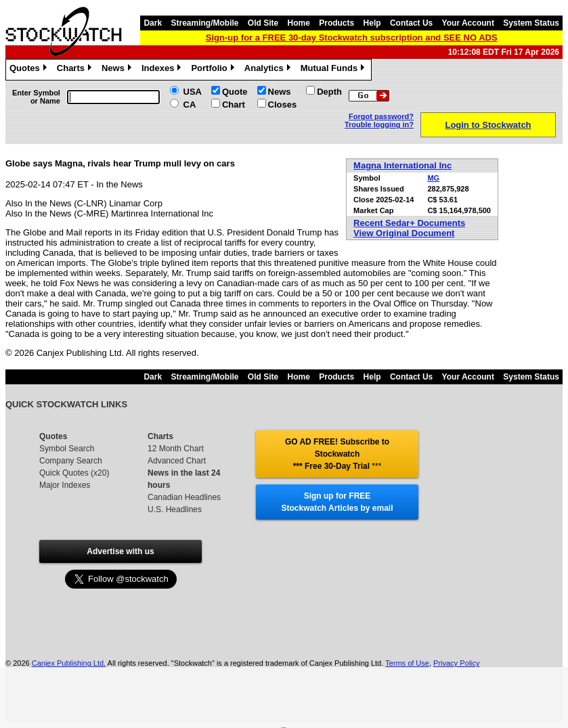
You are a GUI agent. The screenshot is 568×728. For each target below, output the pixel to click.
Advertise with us (120, 551)
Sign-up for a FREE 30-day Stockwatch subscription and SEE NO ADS (352, 38)
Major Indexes (65, 485)
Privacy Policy (456, 663)
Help (372, 23)
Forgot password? (381, 116)
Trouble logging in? (379, 124)
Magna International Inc (402, 165)
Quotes (30, 70)
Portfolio (214, 70)
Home (299, 23)
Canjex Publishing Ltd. (69, 663)
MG (433, 178)
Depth (329, 92)
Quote (235, 92)
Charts (76, 70)
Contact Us (411, 23)
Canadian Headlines (184, 497)
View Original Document (404, 233)
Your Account (468, 23)
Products (336, 23)
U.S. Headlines (175, 509)
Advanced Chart (177, 461)
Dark (153, 23)
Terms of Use (407, 663)
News (118, 70)
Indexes (163, 70)
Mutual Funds (334, 70)
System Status (531, 23)
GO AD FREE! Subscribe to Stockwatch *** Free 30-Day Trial (337, 454)
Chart (234, 105)
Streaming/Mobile (204, 23)
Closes (283, 105)
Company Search (71, 461)
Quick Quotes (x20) (74, 473)
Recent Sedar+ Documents (409, 223)
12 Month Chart (176, 449)
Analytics (269, 70)
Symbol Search (67, 449)
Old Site (263, 23)
